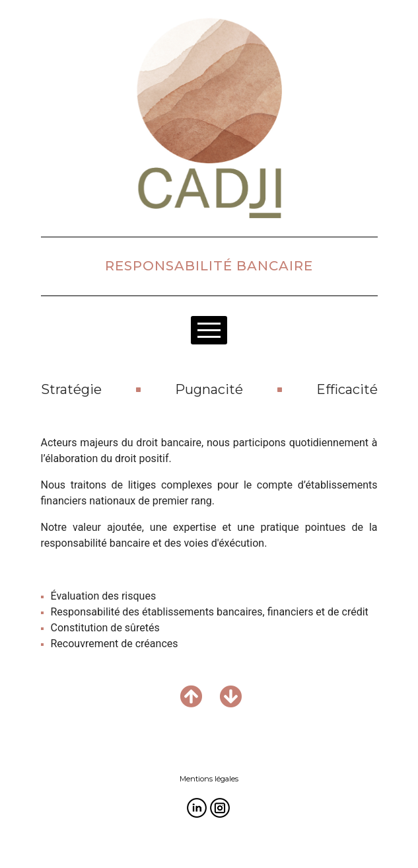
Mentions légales (209, 779)
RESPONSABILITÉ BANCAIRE (209, 266)
